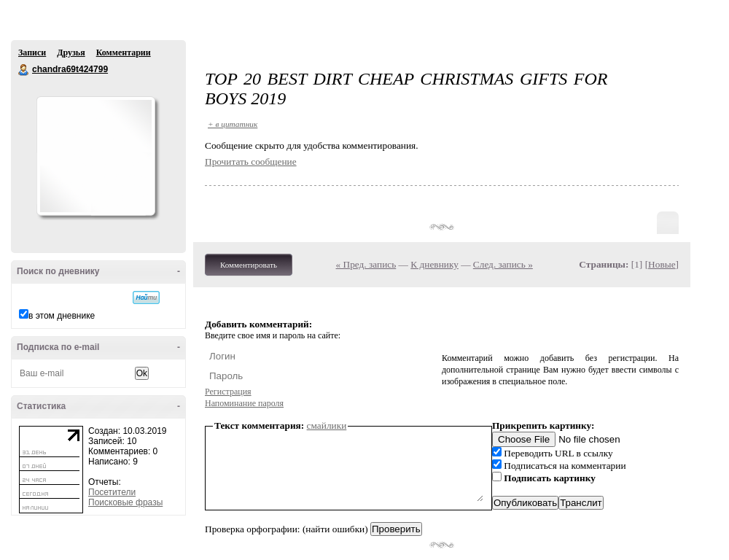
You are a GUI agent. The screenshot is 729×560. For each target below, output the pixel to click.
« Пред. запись (366, 264)
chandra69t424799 (24, 70)
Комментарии (124, 52)
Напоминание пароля (244, 403)
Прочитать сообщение (251, 162)
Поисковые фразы (125, 502)
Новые (662, 264)
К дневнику (434, 264)
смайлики (327, 425)
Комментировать (249, 265)
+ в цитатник (233, 124)
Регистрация (228, 392)
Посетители (112, 492)
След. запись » (503, 264)
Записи (32, 52)
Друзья (71, 52)
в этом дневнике (62, 316)
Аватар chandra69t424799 (95, 156)
